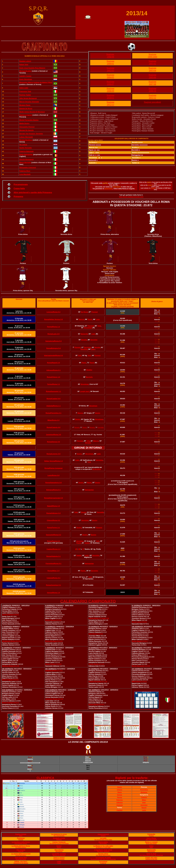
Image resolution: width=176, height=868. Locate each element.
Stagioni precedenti (152, 102)
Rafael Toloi (24, 65)
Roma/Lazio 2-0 (54, 334)
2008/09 (110, 91)
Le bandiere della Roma (21, 842)
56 (79, 549)
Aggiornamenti (103, 834)
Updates (103, 836)
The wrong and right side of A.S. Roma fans (103, 859)
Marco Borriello (25, 163)
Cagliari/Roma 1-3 (53, 549)
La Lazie (103, 838)
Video (151, 846)
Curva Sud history (21, 855)
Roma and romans (151, 844)
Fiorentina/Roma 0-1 (54, 563)
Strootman (88, 328)
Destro (98, 413)
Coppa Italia (19, 188)
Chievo (119, 790)
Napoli (144, 808)
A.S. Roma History (21, 847)
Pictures (151, 836)
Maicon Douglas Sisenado (29, 102)
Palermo (119, 800)
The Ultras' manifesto (103, 851)
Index (21, 836)
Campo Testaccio (59, 842)
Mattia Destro (24, 123)
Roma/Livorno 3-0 (53, 454)
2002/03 (110, 71)
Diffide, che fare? (21, 861)
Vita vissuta (21, 850)
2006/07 (110, 84)
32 (76, 549)
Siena (120, 792)
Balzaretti (84, 334)
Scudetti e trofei (59, 838)
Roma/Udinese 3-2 (54, 513)
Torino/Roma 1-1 (54, 384)
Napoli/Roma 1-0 (53, 506)
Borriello (89, 377)
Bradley (89, 370)
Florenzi (95, 312)
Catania (144, 797)
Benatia (84, 340)
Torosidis (100, 512)
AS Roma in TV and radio (103, 847)
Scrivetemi (103, 861)
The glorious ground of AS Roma (59, 844)
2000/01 (110, 64)
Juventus (144, 805)
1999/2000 (152, 57)
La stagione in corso (59, 834)
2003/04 (152, 71)
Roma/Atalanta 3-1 (53, 556)
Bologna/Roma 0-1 (53, 490)
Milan (144, 800)
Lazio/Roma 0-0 (54, 475)
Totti (99, 326)
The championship (59, 836)
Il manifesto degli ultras (103, 850)
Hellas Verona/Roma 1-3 (53, 461)
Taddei (87, 543)
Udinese (120, 802)
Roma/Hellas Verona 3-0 (53, 319)
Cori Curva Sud (21, 858)
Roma (120, 787)
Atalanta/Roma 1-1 (53, 406)
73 (83, 549)
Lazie (144, 810)
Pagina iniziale (21, 834)
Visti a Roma (151, 838)
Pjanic (90, 319)
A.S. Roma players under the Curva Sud (151, 855)
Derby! (59, 846)
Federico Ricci (25, 171)
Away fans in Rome (151, 840)
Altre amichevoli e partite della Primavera (33, 193)
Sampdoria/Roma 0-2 (53, 341)
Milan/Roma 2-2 (54, 420)
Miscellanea (59, 850)
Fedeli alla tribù (151, 858)
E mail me (103, 863)
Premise (21, 840)
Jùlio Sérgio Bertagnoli (28, 98)
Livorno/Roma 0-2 (53, 312)
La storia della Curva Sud (21, 854)
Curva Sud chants (21, 859)
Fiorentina (144, 790)
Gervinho (94, 340)
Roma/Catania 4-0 (54, 427)
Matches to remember (59, 855)
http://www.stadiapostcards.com (131, 197)
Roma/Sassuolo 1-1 (53, 391)
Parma (120, 797)
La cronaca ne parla (103, 858)
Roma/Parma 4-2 (53, 541)
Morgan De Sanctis (26, 130)
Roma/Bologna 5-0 (53, 348)
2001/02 (152, 64)
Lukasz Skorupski (26, 137)
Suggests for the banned (21, 863)
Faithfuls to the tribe (151, 859)
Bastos (94, 535)
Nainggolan (89, 490)
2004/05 (110, 77)
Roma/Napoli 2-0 (53, 363)
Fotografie (151, 834)
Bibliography (151, 851)
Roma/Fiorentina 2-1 (54, 413)
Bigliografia (151, 850)
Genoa (120, 795)
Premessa (21, 838)
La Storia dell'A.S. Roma (21, 846)
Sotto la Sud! (151, 854)
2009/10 (152, 91)
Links (59, 861)
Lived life (21, 851)
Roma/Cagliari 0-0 (53, 399)
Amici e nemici (59, 858)
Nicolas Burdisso (26, 140)
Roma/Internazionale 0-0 (53, 498)
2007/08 (152, 84)
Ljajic (98, 319)
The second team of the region (103, 840)
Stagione (110, 54)
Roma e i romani (151, 842)
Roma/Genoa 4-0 (53, 442)
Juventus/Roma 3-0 (53, 435)
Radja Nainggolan (26, 154)
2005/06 (152, 77)
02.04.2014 (97, 469)
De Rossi (84, 312)
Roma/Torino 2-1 (54, 528)
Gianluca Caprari (26, 115)
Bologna (144, 792)
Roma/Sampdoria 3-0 (53, 483)
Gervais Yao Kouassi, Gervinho (31, 134)
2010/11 (110, 98)
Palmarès (59, 840)
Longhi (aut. (84, 391)
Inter (144, 802)
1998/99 (110, 57)
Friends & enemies (59, 859)
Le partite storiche (59, 854)
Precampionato (21, 184)
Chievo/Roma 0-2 (54, 520)
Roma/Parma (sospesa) (53, 468)
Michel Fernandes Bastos (29, 120)
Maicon (81, 319)
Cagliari (120, 810)
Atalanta (119, 805)
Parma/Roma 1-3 (53, 327)
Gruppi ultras (103, 854)
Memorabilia (103, 842)
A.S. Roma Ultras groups (103, 855)
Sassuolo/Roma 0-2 (53, 535)
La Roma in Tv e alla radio (103, 846)
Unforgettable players (21, 844)
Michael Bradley (25, 71)
